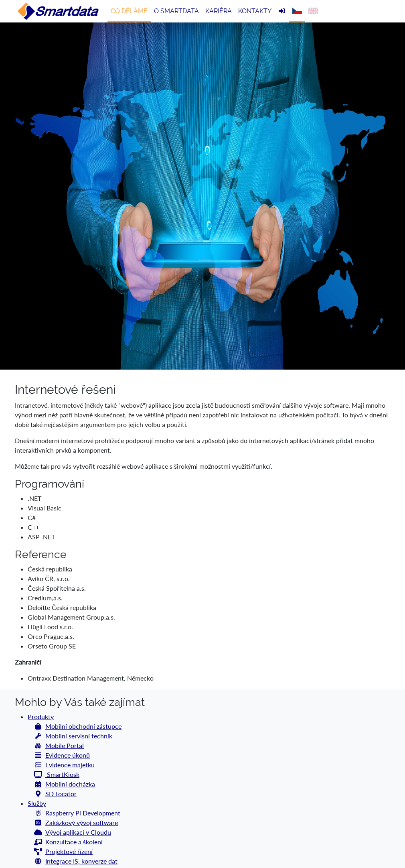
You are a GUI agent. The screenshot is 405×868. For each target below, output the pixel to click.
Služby (37, 803)
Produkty (41, 717)
